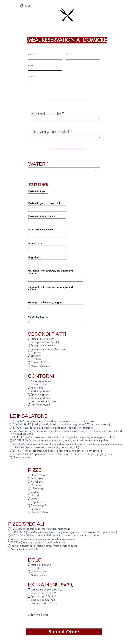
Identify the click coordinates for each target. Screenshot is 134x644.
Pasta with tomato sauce (42, 216)
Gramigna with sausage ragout (45, 302)
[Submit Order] (64, 632)
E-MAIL (69, 54)
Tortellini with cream (38, 317)
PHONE (31, 65)
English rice (35, 257)
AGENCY (31, 77)
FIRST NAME (32, 54)
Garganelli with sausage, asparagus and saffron (51, 272)
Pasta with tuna (37, 191)
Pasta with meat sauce (41, 230)
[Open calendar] (99, 119)
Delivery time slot (50, 132)
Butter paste (35, 244)
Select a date (49, 114)
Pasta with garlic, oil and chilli (45, 203)
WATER (37, 164)
